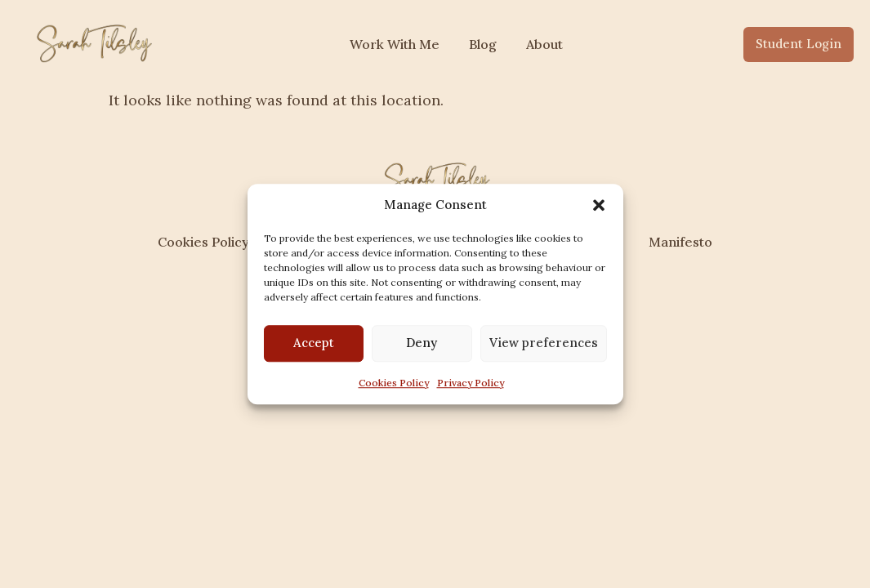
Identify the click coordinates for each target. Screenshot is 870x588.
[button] (599, 206)
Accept (314, 343)
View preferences (544, 343)
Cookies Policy (394, 383)
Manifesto (680, 242)
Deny (422, 343)
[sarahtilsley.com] (92, 42)
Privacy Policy (471, 383)
